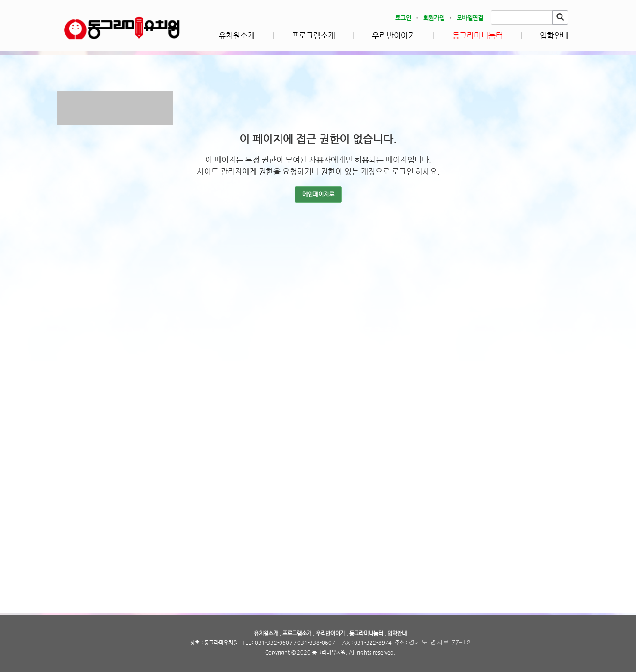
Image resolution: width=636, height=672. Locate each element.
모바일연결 (470, 18)
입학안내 (554, 36)
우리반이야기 (394, 36)
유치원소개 (237, 36)
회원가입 (434, 18)
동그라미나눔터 (478, 36)
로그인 (403, 18)
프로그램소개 (313, 36)
